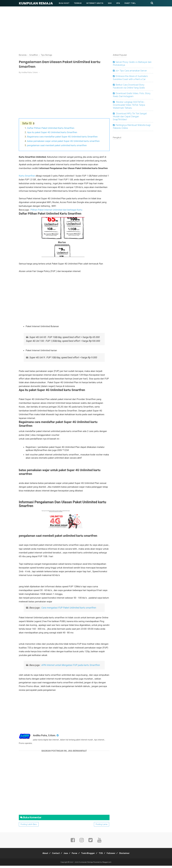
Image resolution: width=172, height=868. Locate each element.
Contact (51, 855)
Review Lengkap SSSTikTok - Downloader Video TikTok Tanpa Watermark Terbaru (129, 105)
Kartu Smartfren (27, 178)
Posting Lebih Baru (29, 827)
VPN (118, 3)
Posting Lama (102, 827)
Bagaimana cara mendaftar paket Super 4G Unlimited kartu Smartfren (62, 139)
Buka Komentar (31, 820)
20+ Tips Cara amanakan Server (131, 71)
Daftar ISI (27, 125)
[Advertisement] (86, 31)
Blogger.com (107, 864)
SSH (110, 3)
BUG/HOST (64, 3)
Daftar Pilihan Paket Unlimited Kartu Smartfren (51, 130)
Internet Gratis (95, 3)
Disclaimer (131, 855)
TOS (104, 855)
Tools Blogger (89, 855)
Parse (74, 855)
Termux (78, 3)
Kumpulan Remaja (36, 3)
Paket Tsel (130, 3)
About (39, 855)
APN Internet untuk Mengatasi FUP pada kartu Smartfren (71, 667)
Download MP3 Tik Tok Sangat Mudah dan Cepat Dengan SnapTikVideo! (130, 117)
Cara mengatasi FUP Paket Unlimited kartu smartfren (69, 610)
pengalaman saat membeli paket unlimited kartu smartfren (57, 147)
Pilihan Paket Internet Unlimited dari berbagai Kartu (56, 212)
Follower (116, 855)
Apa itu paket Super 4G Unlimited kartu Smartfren (52, 134)
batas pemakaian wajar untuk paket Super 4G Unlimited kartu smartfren (63, 143)
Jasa (63, 855)
